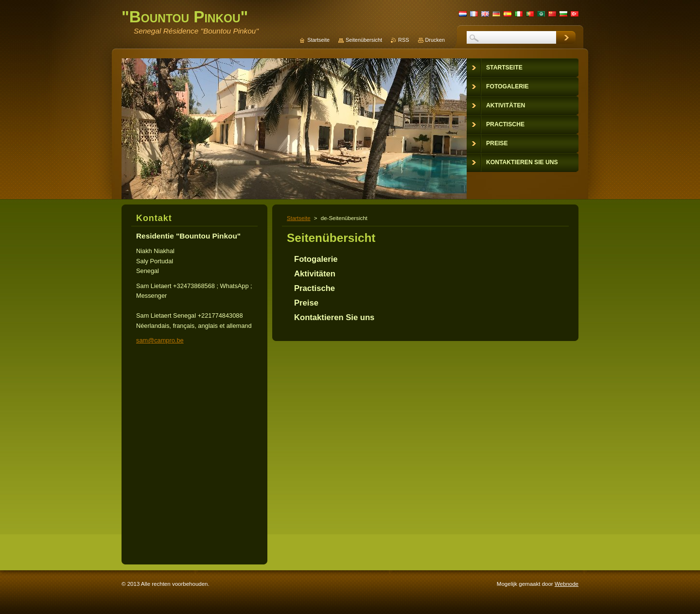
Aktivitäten (315, 274)
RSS (403, 40)
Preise (306, 303)
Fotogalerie (316, 259)
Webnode (567, 584)
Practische (315, 288)
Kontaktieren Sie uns (334, 317)
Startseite (299, 218)
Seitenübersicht (364, 40)
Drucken (435, 40)
